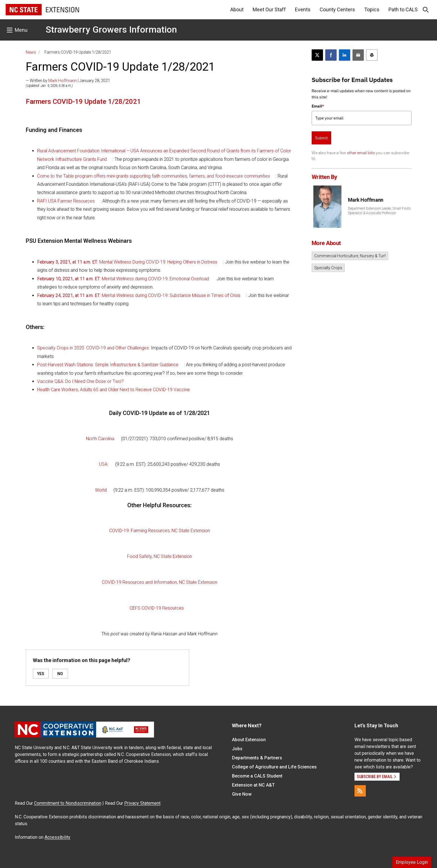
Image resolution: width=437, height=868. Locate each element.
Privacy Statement (142, 803)
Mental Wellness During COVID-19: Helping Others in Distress (127, 262)
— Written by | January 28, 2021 (68, 81)
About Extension (249, 740)
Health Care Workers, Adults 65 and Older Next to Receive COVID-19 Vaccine (113, 390)
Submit (321, 138)
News (31, 52)
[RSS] (360, 791)
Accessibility (57, 837)
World (101, 490)
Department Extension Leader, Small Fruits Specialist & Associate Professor (379, 211)
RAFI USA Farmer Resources (66, 201)
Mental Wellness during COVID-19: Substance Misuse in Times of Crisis (139, 295)
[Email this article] (358, 55)
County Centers (337, 10)
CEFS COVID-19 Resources (157, 608)
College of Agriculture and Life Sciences (274, 767)
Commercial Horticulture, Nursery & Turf (350, 256)
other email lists (361, 153)
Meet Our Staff (269, 10)
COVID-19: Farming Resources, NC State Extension (160, 531)
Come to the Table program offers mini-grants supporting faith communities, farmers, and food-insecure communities (154, 176)
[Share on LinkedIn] (345, 55)
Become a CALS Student (257, 776)
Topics (372, 10)
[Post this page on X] (317, 55)
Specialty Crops (328, 268)
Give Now (242, 794)
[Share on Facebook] (331, 55)
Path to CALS (403, 10)
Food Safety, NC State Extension (160, 556)
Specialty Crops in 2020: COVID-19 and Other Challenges (93, 348)
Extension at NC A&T (253, 785)
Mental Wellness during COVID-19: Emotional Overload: (123, 279)
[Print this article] (372, 55)
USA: (104, 464)
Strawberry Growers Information (111, 30)
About (237, 10)
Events (303, 10)
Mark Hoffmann (63, 81)
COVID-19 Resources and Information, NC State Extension (160, 582)
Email (318, 106)
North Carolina (100, 439)
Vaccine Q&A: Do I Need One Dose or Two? (80, 381)
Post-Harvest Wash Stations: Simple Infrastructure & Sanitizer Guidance (108, 365)
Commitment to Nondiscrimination (68, 803)
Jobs (237, 749)
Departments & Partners (257, 758)
